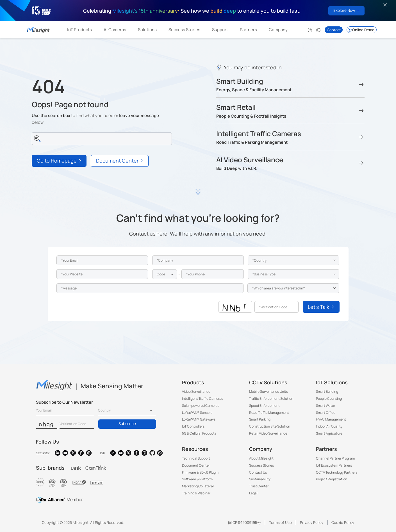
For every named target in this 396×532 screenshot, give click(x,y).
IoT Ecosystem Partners (334, 465)
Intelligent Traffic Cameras (202, 399)
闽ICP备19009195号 (244, 522)
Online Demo (361, 30)
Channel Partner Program (335, 458)
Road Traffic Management (269, 413)
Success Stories (184, 30)
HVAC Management (331, 419)
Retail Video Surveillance (268, 433)
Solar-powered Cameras (201, 406)
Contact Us (258, 472)
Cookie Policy (343, 522)
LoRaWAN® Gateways (199, 419)
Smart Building (327, 391)
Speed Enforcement (264, 406)
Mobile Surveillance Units (268, 391)
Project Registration (332, 479)
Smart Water (326, 406)
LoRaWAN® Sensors (197, 413)
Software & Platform (197, 479)
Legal (253, 493)
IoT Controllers (193, 426)
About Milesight (261, 458)
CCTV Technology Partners (337, 472)
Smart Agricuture (329, 433)
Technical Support (196, 458)
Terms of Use (280, 522)
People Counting (329, 399)
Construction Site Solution (270, 426)
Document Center (196, 465)
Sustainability (260, 479)
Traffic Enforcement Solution (271, 399)
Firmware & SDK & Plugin (200, 472)
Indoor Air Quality (329, 426)
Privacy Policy (312, 522)
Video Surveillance (196, 391)
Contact (334, 30)
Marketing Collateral (198, 486)
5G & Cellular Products (199, 433)
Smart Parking (260, 419)
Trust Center (259, 486)
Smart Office (326, 413)
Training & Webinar (196, 493)
